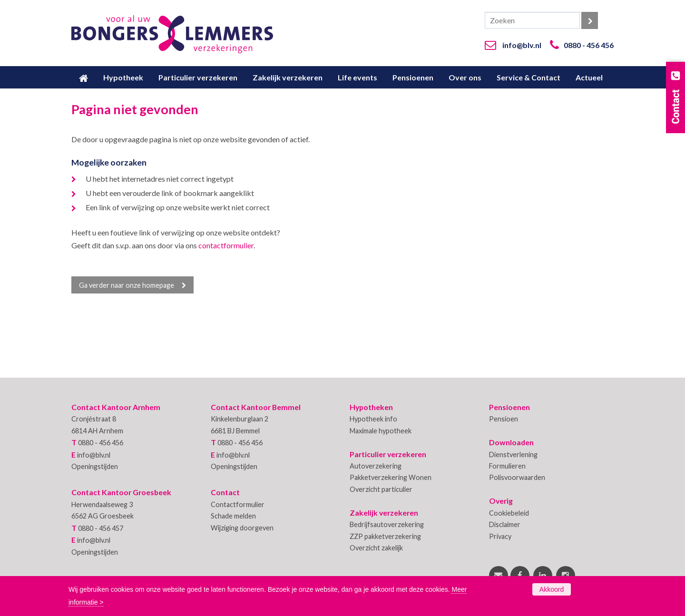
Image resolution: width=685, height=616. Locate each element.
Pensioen (504, 419)
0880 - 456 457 (101, 528)
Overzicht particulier (381, 489)
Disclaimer (505, 524)
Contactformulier (238, 504)
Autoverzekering (376, 466)
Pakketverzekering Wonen (391, 477)
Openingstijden (95, 466)
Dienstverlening (513, 455)
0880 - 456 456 (589, 45)
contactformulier (226, 245)
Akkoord (552, 589)
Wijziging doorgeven (242, 528)
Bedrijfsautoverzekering (387, 524)
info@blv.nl (522, 45)
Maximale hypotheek (381, 431)
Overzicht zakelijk (376, 548)
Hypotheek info (373, 419)
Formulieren (507, 466)
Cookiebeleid (509, 513)
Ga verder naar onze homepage (127, 285)
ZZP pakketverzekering (385, 536)
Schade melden (233, 516)
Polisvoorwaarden (517, 477)
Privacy (500, 536)
